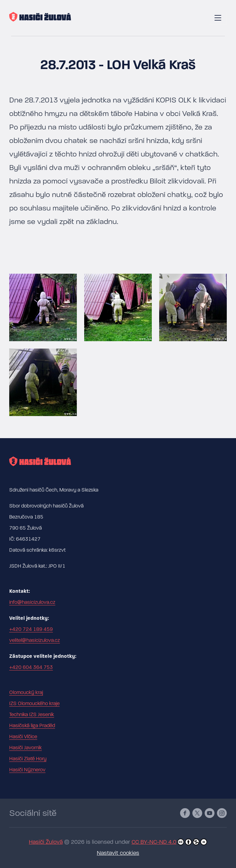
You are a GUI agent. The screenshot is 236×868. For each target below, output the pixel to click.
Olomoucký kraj (26, 692)
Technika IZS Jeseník (32, 715)
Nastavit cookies (118, 853)
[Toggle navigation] (218, 18)
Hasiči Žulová (46, 842)
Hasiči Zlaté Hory (28, 759)
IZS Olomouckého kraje (34, 704)
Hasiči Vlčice (23, 737)
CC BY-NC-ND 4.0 (169, 842)
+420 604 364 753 (31, 667)
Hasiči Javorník (26, 748)
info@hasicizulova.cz (32, 602)
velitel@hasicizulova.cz (35, 640)
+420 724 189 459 (31, 629)
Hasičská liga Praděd (32, 726)
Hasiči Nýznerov (27, 770)
